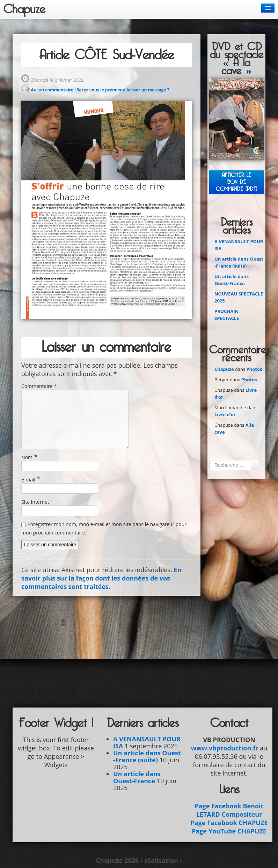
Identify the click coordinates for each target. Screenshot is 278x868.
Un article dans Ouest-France (137, 777)
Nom (27, 457)
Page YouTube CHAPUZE (229, 831)
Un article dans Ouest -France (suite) (147, 756)
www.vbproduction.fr (225, 748)
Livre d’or (225, 414)
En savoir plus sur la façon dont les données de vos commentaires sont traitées (101, 578)
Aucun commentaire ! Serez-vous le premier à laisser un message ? (100, 90)
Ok (255, 465)
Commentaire (39, 386)
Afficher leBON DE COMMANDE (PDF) (236, 182)
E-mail (28, 480)
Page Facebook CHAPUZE (229, 823)
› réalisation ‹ (161, 860)
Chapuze (24, 9)
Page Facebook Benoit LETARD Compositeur (229, 810)
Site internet (35, 502)
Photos (254, 369)
